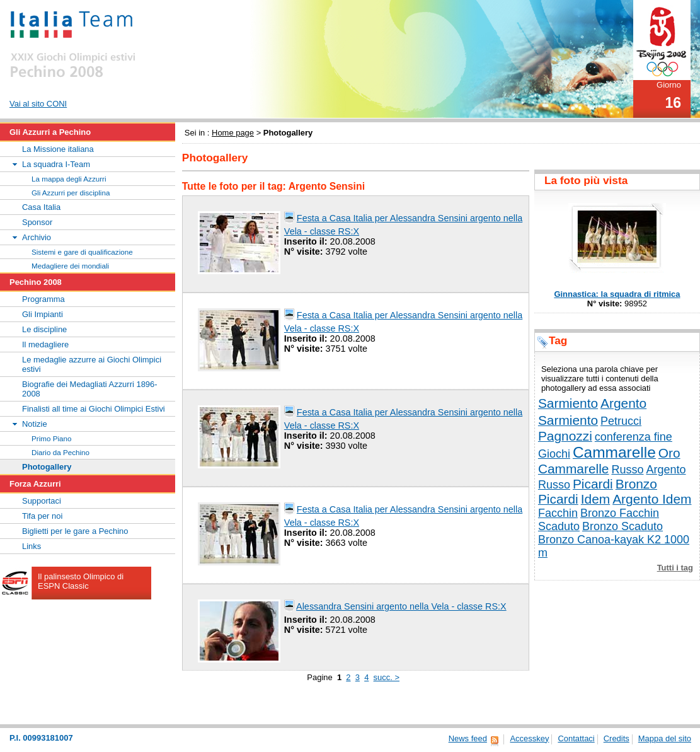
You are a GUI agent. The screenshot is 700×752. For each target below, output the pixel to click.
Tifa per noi (42, 516)
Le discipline (44, 329)
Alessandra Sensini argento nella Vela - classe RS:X (401, 606)
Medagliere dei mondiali (70, 266)
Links (32, 546)
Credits (617, 738)
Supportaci (42, 501)
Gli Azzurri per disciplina (71, 193)
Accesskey (529, 738)
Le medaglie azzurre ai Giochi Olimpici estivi (92, 364)
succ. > (387, 677)
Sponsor (37, 222)
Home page (233, 133)
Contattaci (576, 738)
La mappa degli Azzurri (69, 179)
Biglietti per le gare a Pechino (75, 531)
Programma (43, 299)
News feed (468, 738)
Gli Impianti (43, 314)
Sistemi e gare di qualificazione (82, 252)
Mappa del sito (665, 738)
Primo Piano (52, 438)
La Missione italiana (58, 149)
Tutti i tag (675, 568)
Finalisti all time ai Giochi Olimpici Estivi (94, 409)
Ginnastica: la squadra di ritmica (617, 294)
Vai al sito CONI (38, 104)
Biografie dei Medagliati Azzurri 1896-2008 (90, 389)
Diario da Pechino (60, 452)
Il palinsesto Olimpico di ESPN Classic (81, 581)
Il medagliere (45, 344)
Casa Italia (41, 207)
